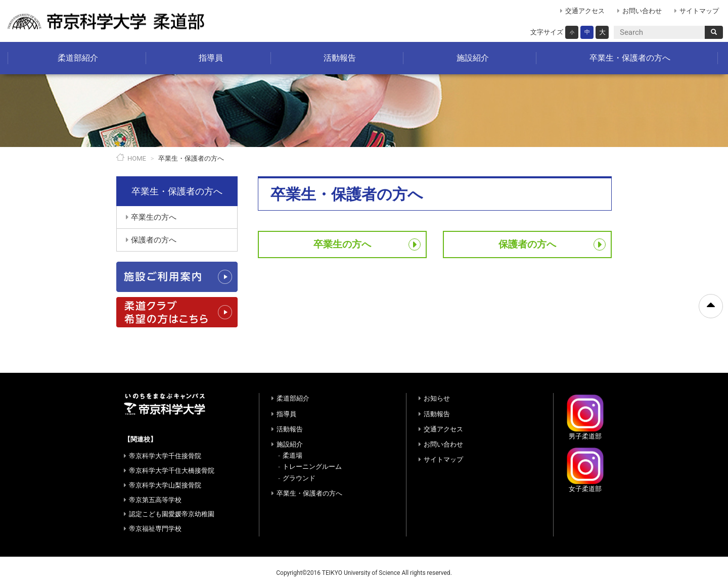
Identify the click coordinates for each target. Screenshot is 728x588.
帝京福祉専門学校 (155, 529)
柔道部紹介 (78, 58)
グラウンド (299, 478)
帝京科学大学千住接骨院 (165, 456)
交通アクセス (585, 11)
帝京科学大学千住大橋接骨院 (172, 471)
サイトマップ (699, 11)
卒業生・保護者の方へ (630, 58)
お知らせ (437, 398)
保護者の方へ (527, 244)
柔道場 (292, 455)
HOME (137, 158)
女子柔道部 (585, 470)
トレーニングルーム (312, 467)
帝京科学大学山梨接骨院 (165, 485)
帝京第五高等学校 (155, 500)
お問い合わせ (642, 11)
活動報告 (340, 58)
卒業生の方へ (342, 244)
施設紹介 (473, 58)
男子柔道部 (585, 417)
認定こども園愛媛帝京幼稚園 (172, 514)
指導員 (211, 58)
